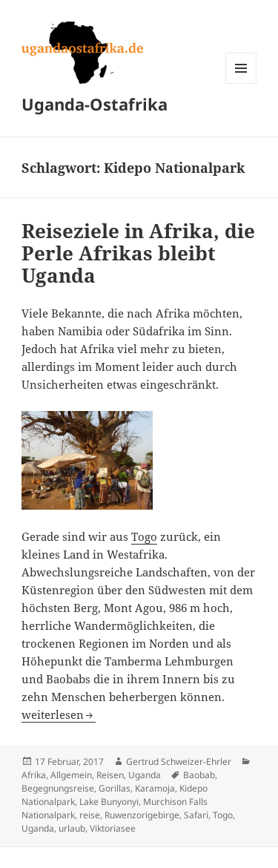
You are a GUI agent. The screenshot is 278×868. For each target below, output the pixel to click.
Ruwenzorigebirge (142, 815)
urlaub (72, 828)
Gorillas (115, 788)
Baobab (199, 775)
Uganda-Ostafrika (95, 104)
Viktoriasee (113, 828)
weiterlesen (59, 714)
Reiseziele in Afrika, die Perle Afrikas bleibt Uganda (138, 253)
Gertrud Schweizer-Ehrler (179, 762)
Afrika (34, 775)
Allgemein (71, 775)
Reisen (110, 775)
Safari (196, 815)
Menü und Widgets (241, 83)
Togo (144, 536)
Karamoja (155, 788)
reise (90, 815)
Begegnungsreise (58, 788)
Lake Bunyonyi (109, 802)
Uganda (145, 775)
